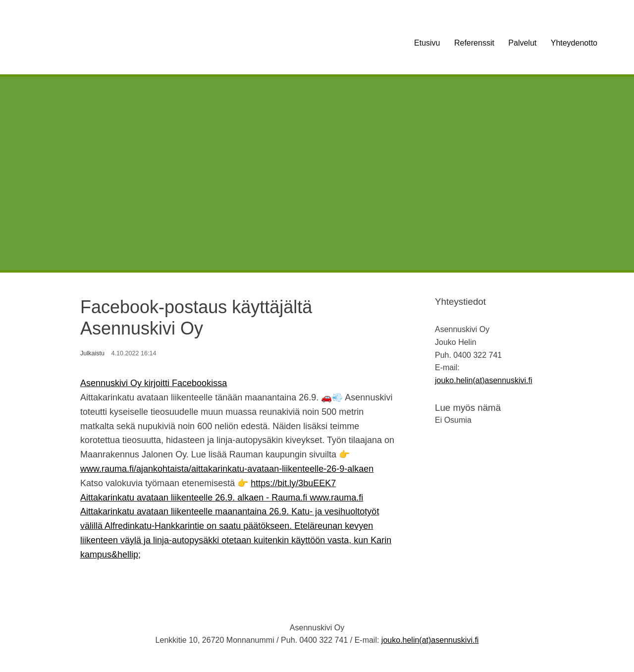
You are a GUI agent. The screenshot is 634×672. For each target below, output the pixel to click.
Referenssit (474, 43)
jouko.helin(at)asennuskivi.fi (484, 380)
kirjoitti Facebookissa (185, 383)
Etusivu (427, 43)
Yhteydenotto (574, 43)
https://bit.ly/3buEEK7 (293, 483)
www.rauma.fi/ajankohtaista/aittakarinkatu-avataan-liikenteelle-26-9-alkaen (227, 469)
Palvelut (522, 43)
